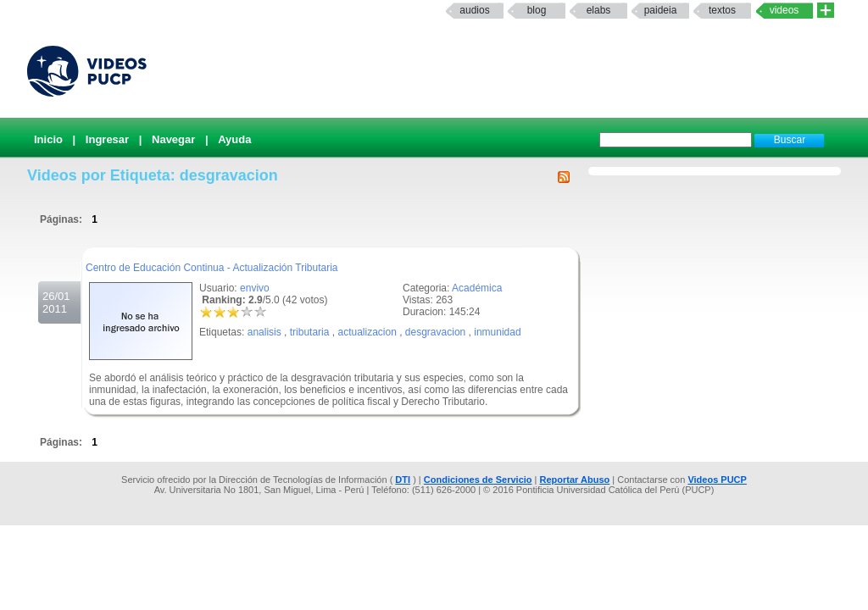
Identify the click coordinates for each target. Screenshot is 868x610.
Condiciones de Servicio (478, 480)
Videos (785, 10)
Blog (537, 10)
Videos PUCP (717, 480)
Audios (474, 10)
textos (722, 10)
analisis (264, 332)
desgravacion (435, 332)
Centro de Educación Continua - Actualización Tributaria (212, 268)
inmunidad (497, 332)
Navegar (173, 139)
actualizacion (367, 332)
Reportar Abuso (575, 480)
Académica (477, 288)
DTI (403, 480)
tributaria (310, 332)
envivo (255, 288)
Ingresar (107, 139)
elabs (599, 10)
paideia (661, 10)
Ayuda (234, 139)
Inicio (48, 139)
